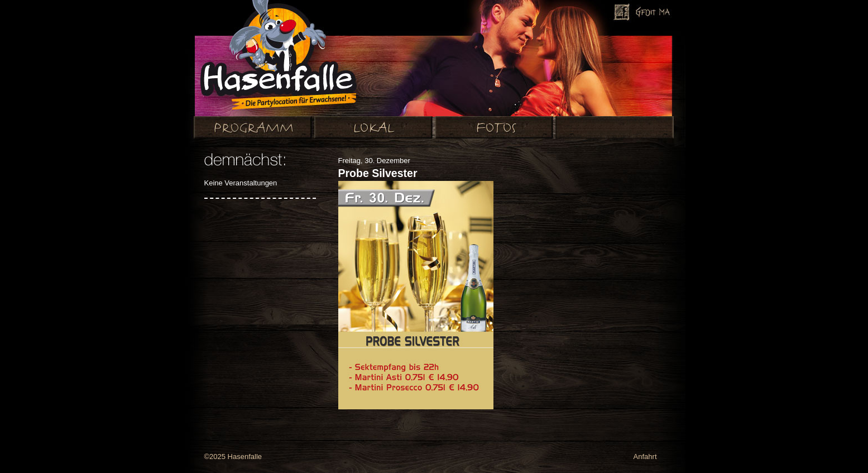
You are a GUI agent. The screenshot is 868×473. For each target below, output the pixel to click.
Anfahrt (645, 457)
